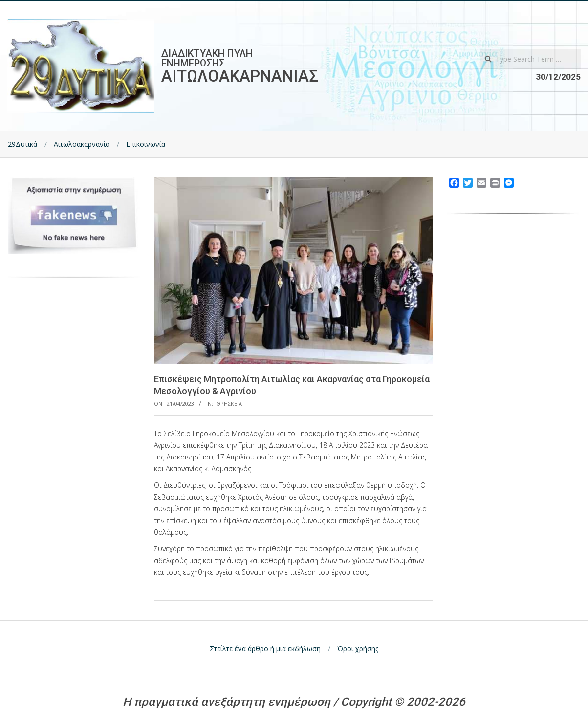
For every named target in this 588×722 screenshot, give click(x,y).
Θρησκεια (229, 404)
